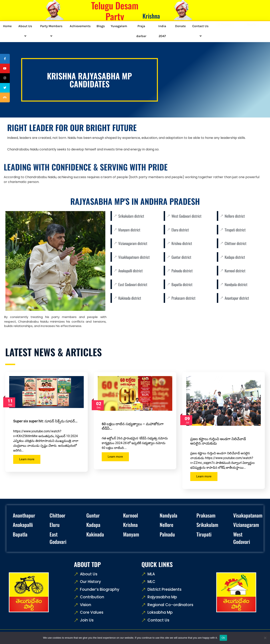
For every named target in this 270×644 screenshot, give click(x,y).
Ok (223, 638)
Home (7, 26)
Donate (180, 26)
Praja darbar (141, 31)
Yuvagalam (119, 26)
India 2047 (162, 31)
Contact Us (201, 31)
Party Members (52, 31)
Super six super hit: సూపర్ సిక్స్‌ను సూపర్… (45, 421)
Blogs (101, 26)
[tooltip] (5, 59)
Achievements (80, 26)
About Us (26, 31)
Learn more (27, 459)
